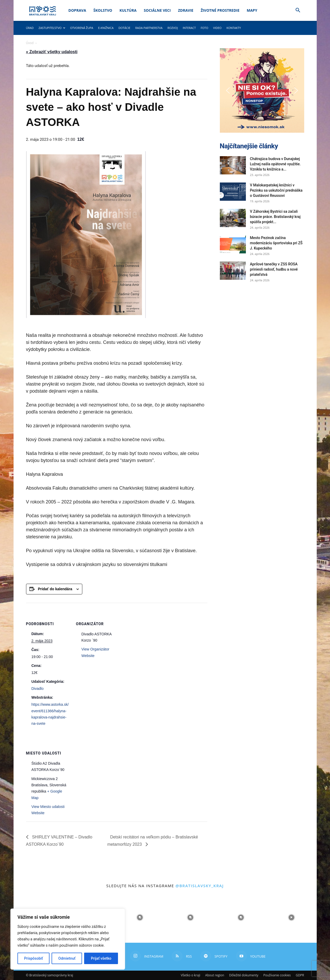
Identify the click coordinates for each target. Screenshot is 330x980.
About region (215, 975)
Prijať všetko (101, 958)
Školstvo (103, 10)
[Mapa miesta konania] (104, 768)
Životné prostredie (220, 10)
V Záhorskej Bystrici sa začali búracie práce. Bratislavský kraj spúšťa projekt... (275, 217)
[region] (68, 939)
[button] (298, 11)
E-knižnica (106, 28)
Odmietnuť (67, 958)
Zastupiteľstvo (52, 28)
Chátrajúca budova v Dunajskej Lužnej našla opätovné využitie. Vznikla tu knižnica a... (275, 164)
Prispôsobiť (34, 958)
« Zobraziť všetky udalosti (52, 52)
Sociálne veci (157, 10)
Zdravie (186, 10)
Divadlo (38, 689)
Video (217, 28)
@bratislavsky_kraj (200, 886)
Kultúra (128, 10)
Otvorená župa (82, 28)
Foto (205, 28)
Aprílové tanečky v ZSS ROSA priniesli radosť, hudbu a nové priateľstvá (274, 269)
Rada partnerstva (149, 28)
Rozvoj (173, 28)
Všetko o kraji (191, 975)
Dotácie (124, 28)
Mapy (252, 10)
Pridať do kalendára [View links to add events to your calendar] (55, 589)
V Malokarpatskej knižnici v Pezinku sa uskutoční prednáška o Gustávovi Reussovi (276, 190)
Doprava (77, 10)
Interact (189, 28)
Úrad (30, 28)
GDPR (300, 975)
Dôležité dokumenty (244, 975)
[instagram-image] (140, 917)
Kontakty (234, 28)
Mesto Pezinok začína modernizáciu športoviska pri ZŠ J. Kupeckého (276, 243)
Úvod (30, 43)
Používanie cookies (277, 975)
